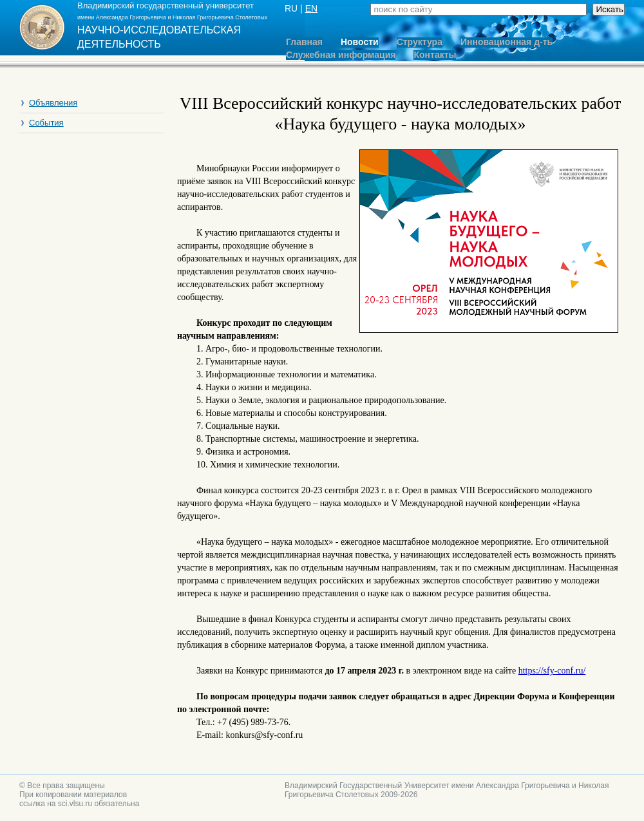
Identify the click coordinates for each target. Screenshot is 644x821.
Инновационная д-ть (507, 42)
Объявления (53, 103)
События (46, 123)
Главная (304, 42)
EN (311, 8)
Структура (420, 42)
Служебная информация (341, 55)
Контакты (435, 55)
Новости (360, 42)
